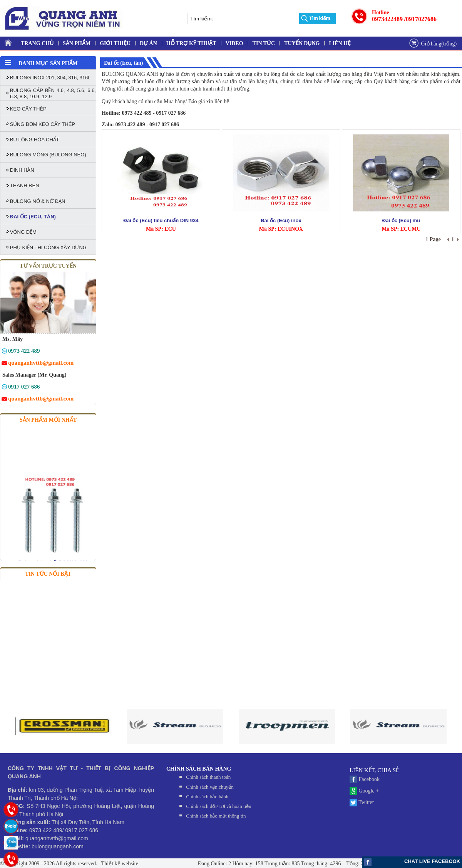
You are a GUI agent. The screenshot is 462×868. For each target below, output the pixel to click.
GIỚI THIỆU (115, 43)
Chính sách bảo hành (207, 797)
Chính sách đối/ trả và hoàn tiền (218, 806)
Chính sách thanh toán (208, 777)
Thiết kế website (119, 864)
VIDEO (234, 43)
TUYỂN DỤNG (302, 43)
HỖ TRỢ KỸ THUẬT (191, 43)
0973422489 (387, 19)
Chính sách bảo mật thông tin (216, 816)
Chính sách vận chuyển (210, 787)
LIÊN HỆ (340, 43)
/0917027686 (420, 19)
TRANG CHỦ (37, 43)
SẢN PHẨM (77, 43)
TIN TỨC (264, 43)
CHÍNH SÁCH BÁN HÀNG (199, 769)
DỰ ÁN (148, 43)
